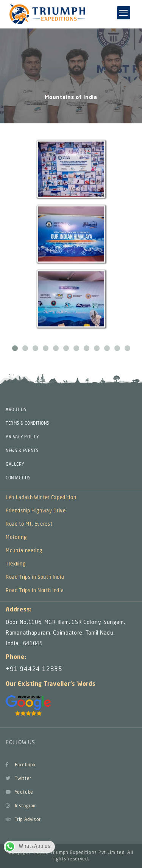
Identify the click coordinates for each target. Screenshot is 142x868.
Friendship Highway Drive (36, 511)
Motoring (16, 538)
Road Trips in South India (35, 577)
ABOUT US (16, 410)
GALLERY (15, 465)
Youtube (20, 792)
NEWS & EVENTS (22, 451)
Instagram (21, 806)
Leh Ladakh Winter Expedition (41, 498)
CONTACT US (18, 478)
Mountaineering (24, 551)
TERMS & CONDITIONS (27, 424)
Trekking (16, 564)
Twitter (19, 779)
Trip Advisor (23, 820)
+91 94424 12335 (34, 670)
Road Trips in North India (35, 591)
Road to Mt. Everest (29, 524)
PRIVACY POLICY (22, 437)
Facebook (21, 765)
